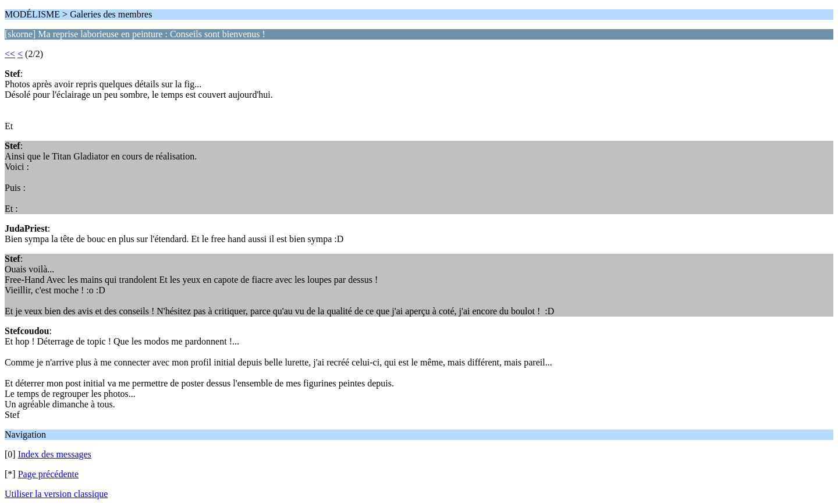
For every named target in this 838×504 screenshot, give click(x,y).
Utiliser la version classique (56, 494)
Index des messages (55, 454)
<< (10, 54)
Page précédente (48, 474)
